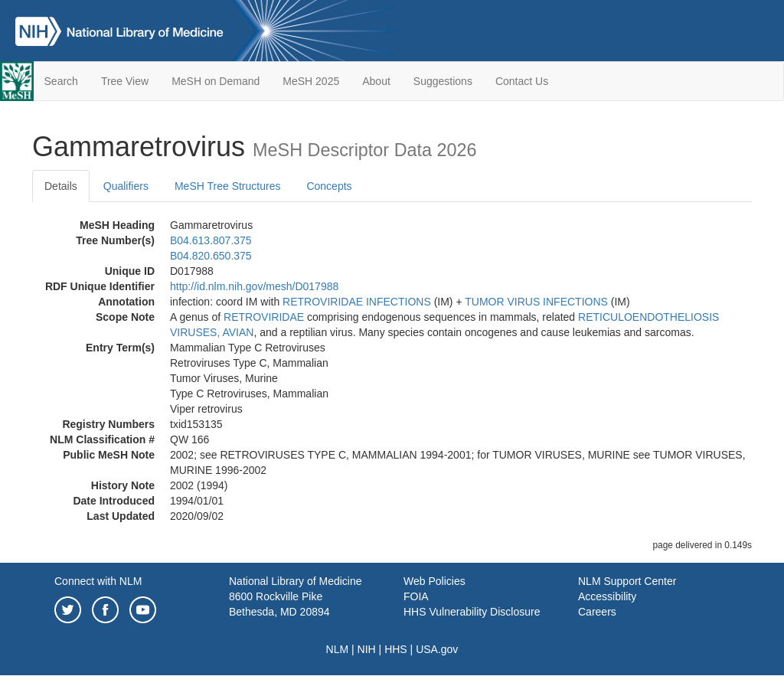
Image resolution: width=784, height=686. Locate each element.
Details (61, 186)
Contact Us (522, 81)
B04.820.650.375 (211, 256)
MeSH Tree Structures (228, 186)
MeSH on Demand (216, 81)
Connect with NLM (98, 581)
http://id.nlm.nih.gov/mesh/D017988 (254, 286)
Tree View (125, 81)
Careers (597, 612)
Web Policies (434, 581)
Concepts (329, 186)
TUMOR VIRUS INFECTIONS (536, 302)
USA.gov (437, 649)
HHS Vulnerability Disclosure (472, 612)
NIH (367, 649)
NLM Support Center (627, 581)
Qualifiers (126, 186)
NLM (338, 649)
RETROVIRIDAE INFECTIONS (357, 302)
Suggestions (443, 81)
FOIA (416, 596)
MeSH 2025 (311, 81)
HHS (396, 649)
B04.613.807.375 (211, 240)
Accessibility (607, 596)
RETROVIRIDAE (264, 317)
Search (61, 81)
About (376, 81)
